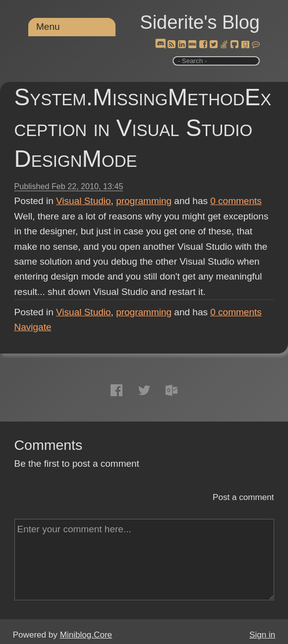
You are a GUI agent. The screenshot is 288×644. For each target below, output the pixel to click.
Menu (48, 27)
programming (144, 201)
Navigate (33, 327)
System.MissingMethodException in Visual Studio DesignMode (143, 128)
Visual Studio (84, 201)
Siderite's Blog (200, 22)
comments (236, 201)
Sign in (262, 635)
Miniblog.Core (86, 635)
